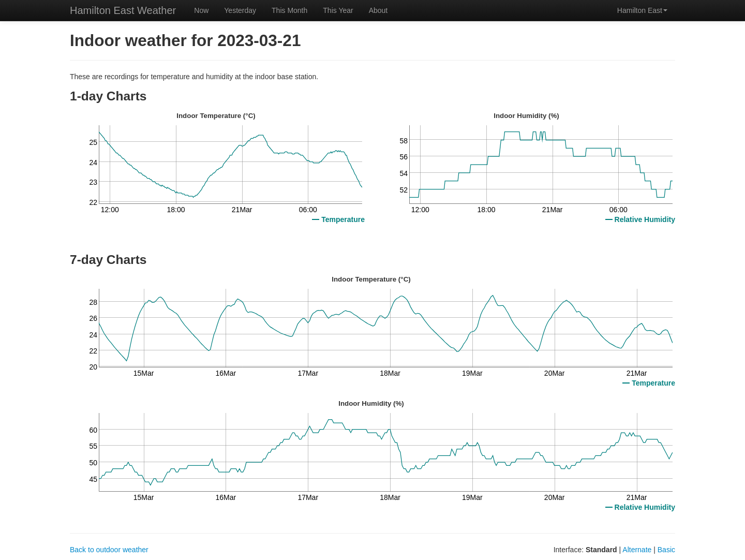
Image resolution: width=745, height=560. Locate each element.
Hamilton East (642, 10)
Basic (666, 550)
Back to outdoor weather (109, 550)
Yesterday (240, 10)
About (378, 10)
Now (201, 10)
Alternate (637, 550)
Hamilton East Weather (123, 10)
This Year (338, 10)
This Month (289, 10)
